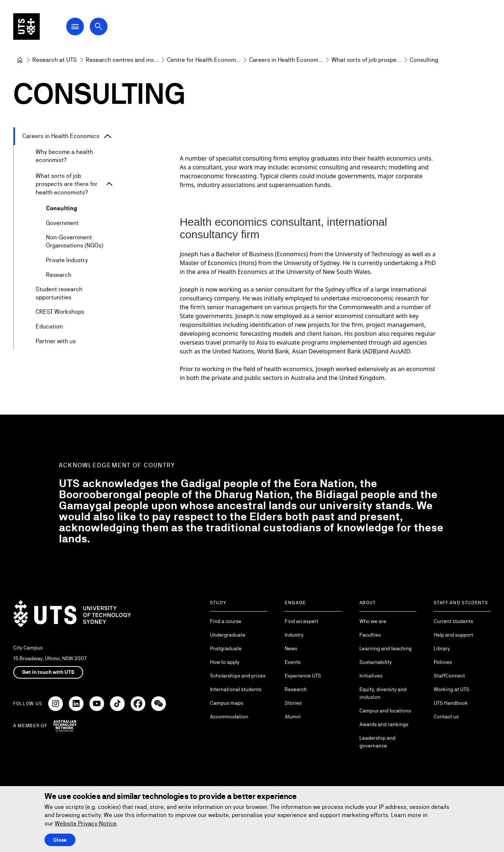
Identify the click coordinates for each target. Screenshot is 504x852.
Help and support (453, 635)
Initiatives (371, 676)
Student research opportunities (59, 293)
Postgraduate (226, 648)
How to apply (225, 662)
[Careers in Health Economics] (286, 60)
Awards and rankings (384, 724)
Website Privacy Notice (86, 823)
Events (293, 662)
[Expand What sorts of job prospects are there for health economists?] (109, 184)
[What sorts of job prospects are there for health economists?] (366, 60)
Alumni (293, 717)
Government (62, 223)
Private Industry (67, 260)
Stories (293, 703)
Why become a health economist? (64, 156)
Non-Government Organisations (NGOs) (75, 241)
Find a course (226, 621)
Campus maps (227, 703)
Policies (443, 662)
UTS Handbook (451, 703)
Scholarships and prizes (238, 676)
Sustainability (376, 662)
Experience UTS (303, 676)
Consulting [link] (424, 60)
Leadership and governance (377, 742)
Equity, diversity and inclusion (383, 693)
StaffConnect (449, 676)
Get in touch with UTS (48, 672)
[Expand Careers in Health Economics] (108, 136)
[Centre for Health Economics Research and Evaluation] (204, 60)
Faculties (370, 635)
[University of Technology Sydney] (20, 60)
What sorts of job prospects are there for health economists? (67, 184)
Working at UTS (452, 689)
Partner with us (56, 341)
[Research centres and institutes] (122, 60)
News (291, 648)
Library (442, 648)
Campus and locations (385, 711)
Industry (294, 635)
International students (236, 689)
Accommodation (229, 717)
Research (59, 275)
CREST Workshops (60, 312)
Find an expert (301, 621)
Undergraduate (228, 635)
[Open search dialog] (99, 27)
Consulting (62, 208)
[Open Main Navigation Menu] (75, 27)
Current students (453, 621)
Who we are (373, 621)
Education (49, 327)
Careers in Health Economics (61, 136)
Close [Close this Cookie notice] (60, 840)
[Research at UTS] (55, 60)
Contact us (446, 717)
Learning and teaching (386, 648)
